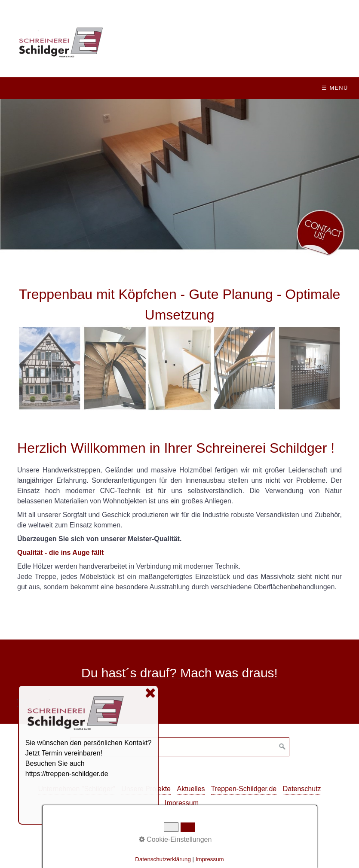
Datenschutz (302, 789)
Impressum (182, 803)
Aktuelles (191, 789)
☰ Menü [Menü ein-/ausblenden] (335, 88)
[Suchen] (282, 747)
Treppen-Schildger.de (244, 789)
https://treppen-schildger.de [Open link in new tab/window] (67, 774)
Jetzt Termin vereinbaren (63, 753)
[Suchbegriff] (180, 747)
